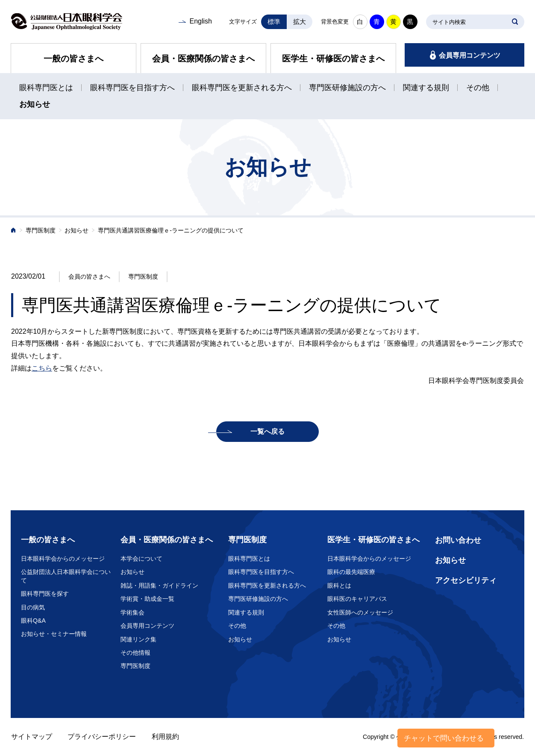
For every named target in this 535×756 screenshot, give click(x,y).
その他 (478, 88)
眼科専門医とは (46, 88)
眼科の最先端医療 (351, 572)
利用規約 (165, 737)
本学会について (141, 559)
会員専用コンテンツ (470, 55)
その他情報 (135, 653)
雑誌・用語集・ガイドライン (159, 585)
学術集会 (132, 612)
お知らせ (35, 104)
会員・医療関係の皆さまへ (203, 59)
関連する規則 (426, 88)
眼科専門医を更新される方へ (242, 88)
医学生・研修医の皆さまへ (333, 59)
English (200, 21)
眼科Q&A (33, 621)
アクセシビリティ (466, 580)
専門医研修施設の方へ (347, 88)
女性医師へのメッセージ (360, 612)
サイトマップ (32, 737)
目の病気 (33, 607)
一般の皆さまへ (73, 59)
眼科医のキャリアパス (357, 599)
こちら (42, 368)
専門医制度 (41, 231)
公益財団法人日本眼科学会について (66, 576)
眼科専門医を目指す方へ (132, 88)
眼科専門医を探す (45, 594)
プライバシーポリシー (102, 737)
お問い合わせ (458, 540)
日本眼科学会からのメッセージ (63, 559)
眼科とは (339, 585)
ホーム (14, 231)
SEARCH (515, 22)
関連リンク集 (138, 639)
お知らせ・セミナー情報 (54, 634)
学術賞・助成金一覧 (147, 599)
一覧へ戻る (267, 431)
